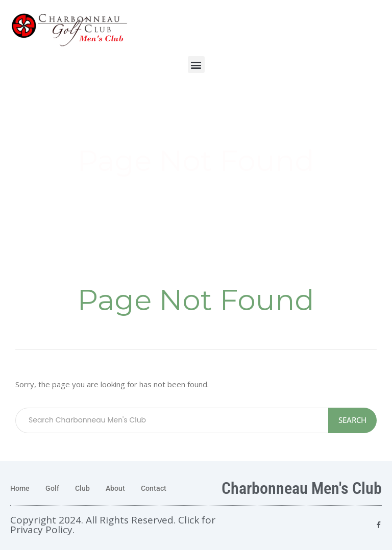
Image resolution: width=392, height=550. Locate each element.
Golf (52, 488)
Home (20, 488)
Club (82, 488)
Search (352, 420)
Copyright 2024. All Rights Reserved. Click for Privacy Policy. (113, 525)
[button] (196, 65)
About (115, 488)
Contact (154, 488)
